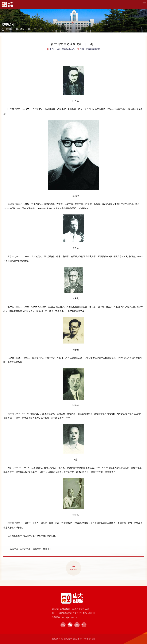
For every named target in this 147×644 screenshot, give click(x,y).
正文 (42, 29)
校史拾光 (20, 29)
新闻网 (9, 29)
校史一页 (32, 29)
